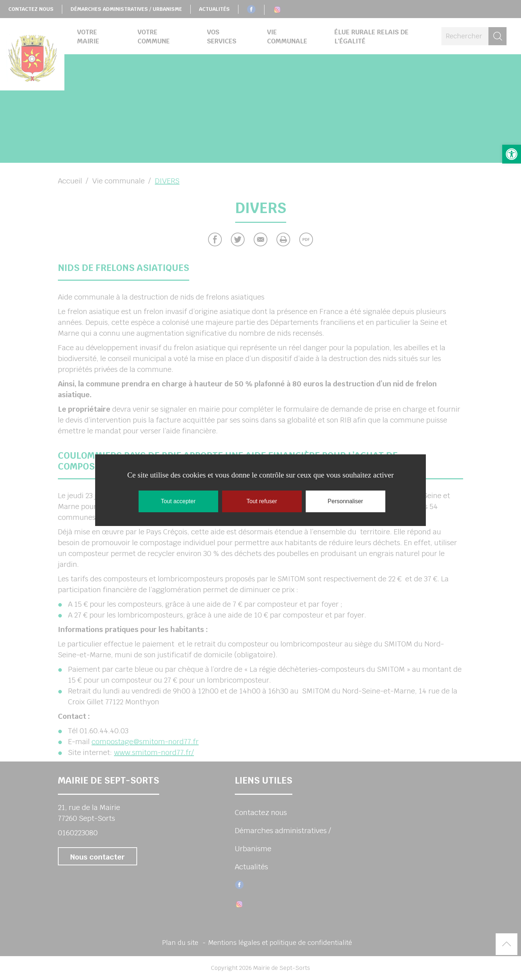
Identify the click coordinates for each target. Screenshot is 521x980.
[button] (512, 154)
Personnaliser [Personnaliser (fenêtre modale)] (346, 501)
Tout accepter (178, 501)
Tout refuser (262, 501)
